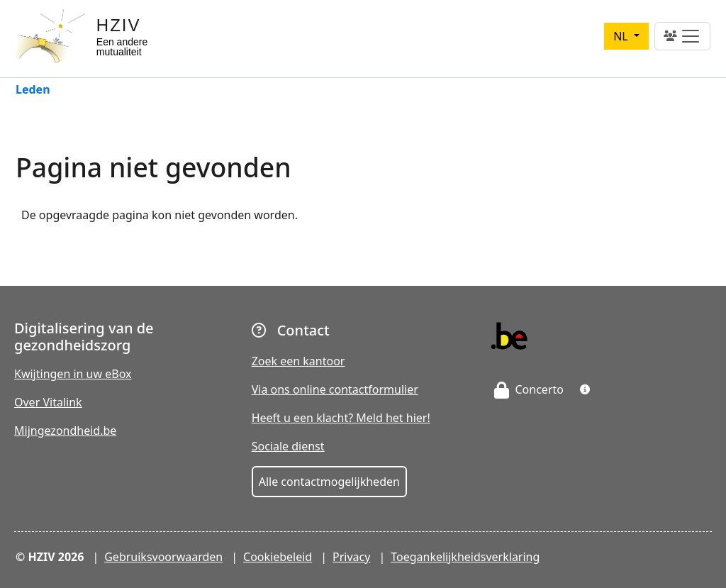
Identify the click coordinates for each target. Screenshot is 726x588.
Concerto (529, 389)
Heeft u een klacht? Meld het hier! (341, 418)
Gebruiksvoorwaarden (163, 557)
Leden (33, 90)
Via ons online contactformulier (335, 389)
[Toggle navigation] (682, 36)
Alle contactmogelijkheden (329, 482)
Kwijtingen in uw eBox (73, 374)
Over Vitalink (48, 402)
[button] (585, 389)
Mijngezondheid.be (65, 431)
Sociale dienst (288, 446)
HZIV (119, 25)
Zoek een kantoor (298, 361)
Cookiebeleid (278, 557)
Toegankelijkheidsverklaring (465, 557)
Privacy (351, 557)
